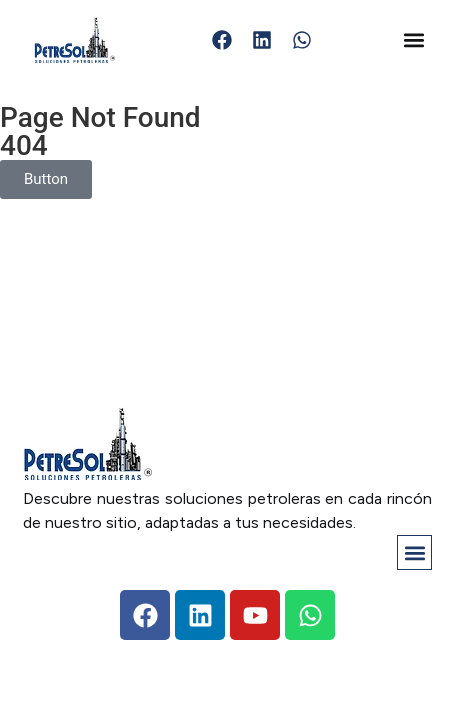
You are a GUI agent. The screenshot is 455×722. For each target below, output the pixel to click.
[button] (414, 40)
